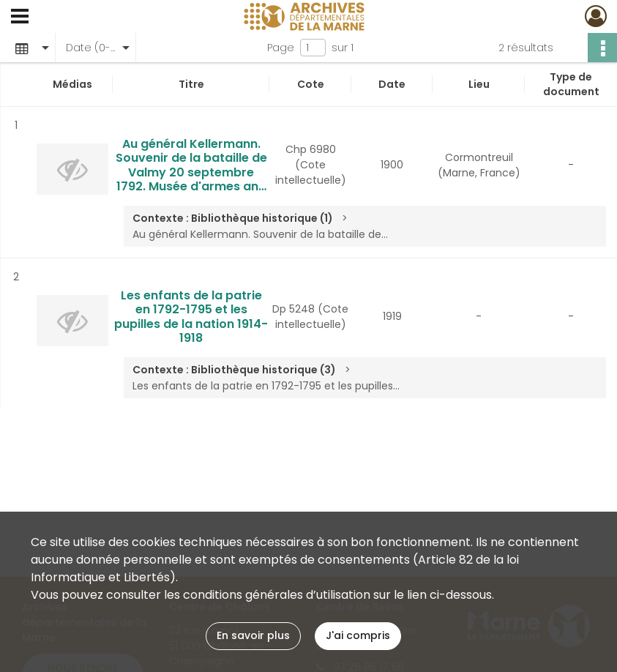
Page (281, 48)
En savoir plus (253, 635)
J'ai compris (358, 635)
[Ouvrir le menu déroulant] (20, 18)
